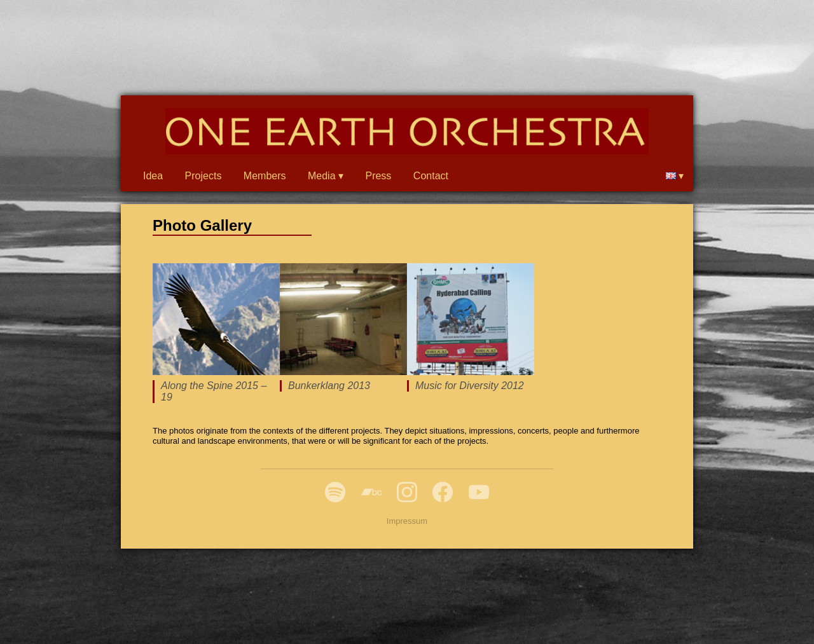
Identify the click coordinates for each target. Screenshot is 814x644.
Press (378, 176)
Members (265, 176)
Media (322, 176)
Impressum (407, 521)
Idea (153, 176)
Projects (203, 176)
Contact (431, 176)
